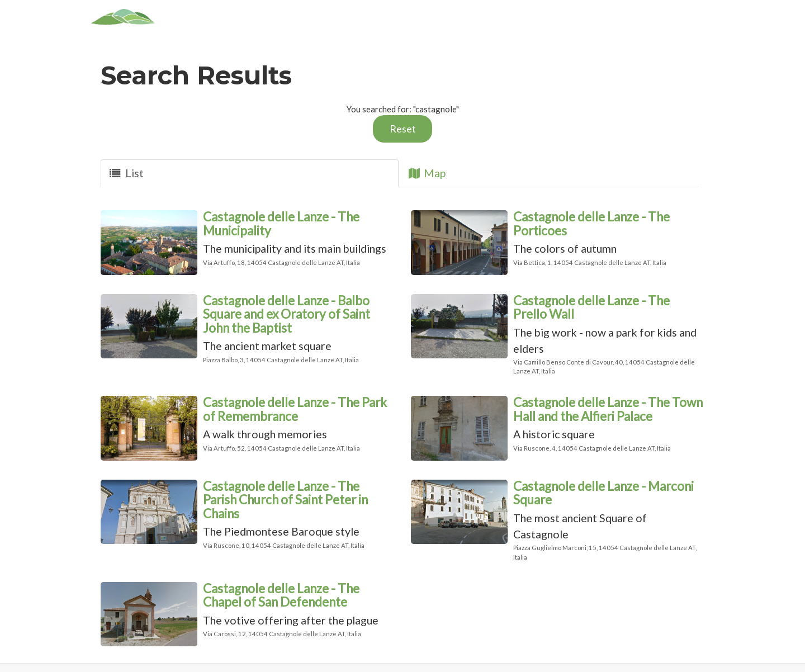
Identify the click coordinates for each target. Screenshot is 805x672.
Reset (403, 129)
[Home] (124, 17)
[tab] (250, 173)
